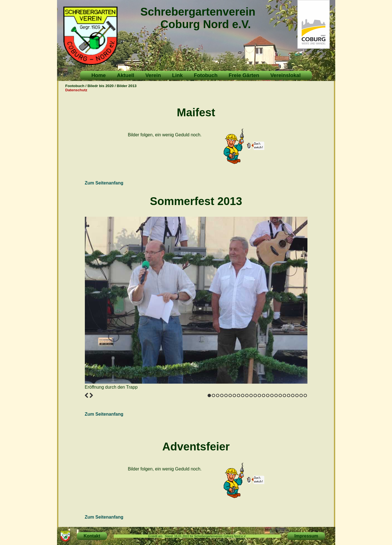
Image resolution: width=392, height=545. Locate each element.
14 (264, 395)
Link (177, 75)
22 (297, 395)
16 (272, 395)
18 (280, 395)
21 (293, 395)
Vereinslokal (286, 75)
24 (305, 395)
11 (251, 395)
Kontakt (92, 536)
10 (247, 395)
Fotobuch (206, 75)
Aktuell (125, 75)
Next (91, 395)
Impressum (306, 536)
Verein (153, 75)
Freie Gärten (244, 75)
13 (259, 395)
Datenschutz (76, 90)
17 (276, 395)
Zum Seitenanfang (104, 183)
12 (255, 395)
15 (268, 395)
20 (289, 395)
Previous (87, 395)
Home (98, 75)
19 (284, 395)
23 (301, 395)
